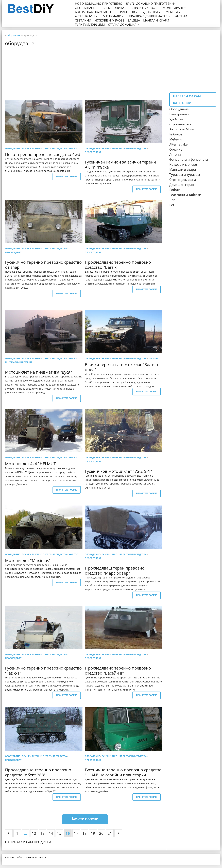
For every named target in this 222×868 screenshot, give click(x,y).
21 (110, 833)
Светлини (83, 20)
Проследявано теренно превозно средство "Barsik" (118, 265)
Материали (112, 16)
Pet (172, 205)
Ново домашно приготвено (99, 4)
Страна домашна (122, 25)
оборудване (13, 148)
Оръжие (176, 149)
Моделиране (173, 8)
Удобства (150, 12)
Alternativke (85, 16)
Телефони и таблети (185, 195)
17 (76, 833)
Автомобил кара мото (94, 12)
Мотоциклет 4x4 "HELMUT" (31, 464)
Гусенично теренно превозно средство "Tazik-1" (43, 670)
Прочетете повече (67, 177)
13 (42, 833)
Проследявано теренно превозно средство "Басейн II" (118, 670)
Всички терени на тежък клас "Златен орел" (121, 367)
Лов (172, 200)
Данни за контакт (35, 857)
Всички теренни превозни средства (44, 148)
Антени (181, 16)
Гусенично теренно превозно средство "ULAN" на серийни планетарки (123, 772)
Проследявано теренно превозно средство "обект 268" (38, 772)
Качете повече (85, 819)
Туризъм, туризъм (90, 25)
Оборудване (85, 8)
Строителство (143, 8)
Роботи (175, 190)
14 (51, 833)
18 (84, 833)
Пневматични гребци (19, 362)
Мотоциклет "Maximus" (28, 560)
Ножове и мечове (109, 20)
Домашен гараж (182, 185)
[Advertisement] (85, 73)
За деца (134, 20)
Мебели (172, 12)
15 (59, 833)
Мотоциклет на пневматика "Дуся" (39, 372)
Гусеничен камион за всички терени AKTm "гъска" (120, 164)
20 (101, 833)
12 (34, 833)
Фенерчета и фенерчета (189, 159)
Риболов (127, 12)
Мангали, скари (156, 20)
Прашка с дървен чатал (148, 16)
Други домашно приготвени (150, 4)
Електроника (113, 8)
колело (73, 148)
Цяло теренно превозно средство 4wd (43, 154)
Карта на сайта (14, 857)
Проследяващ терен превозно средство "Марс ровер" (115, 570)
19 (93, 833)
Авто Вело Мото (182, 129)
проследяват (93, 152)
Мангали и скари (183, 170)
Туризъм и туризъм (185, 175)
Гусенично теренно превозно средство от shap (43, 265)
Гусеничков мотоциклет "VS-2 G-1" (118, 471)
